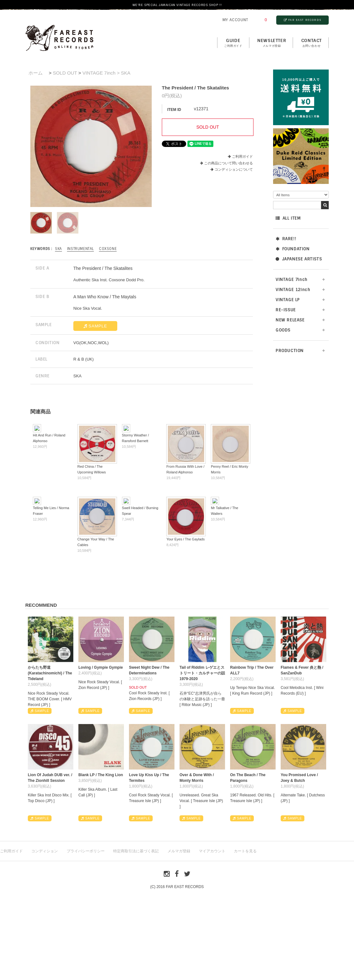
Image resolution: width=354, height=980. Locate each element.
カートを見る (245, 851)
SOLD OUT (65, 73)
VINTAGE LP (288, 300)
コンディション (45, 851)
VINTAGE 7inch (292, 280)
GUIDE (233, 43)
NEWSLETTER (272, 43)
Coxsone (108, 249)
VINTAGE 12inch (293, 290)
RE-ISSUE (286, 310)
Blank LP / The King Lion (101, 775)
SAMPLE (95, 326)
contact (311, 43)
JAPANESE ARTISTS (299, 259)
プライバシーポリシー (86, 851)
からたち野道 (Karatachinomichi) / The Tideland (50, 673)
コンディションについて (232, 169)
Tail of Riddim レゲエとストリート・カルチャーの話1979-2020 (202, 673)
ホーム (36, 73)
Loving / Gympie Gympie (101, 667)
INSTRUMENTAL (80, 249)
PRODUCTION (290, 351)
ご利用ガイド (242, 156)
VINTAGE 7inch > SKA (107, 73)
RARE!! (286, 239)
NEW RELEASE (290, 320)
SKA (58, 249)
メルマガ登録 (179, 851)
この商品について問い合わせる (229, 163)
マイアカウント (212, 851)
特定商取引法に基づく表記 (136, 851)
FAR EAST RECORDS (302, 20)
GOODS (283, 330)
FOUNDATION (293, 249)
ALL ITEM (288, 218)
